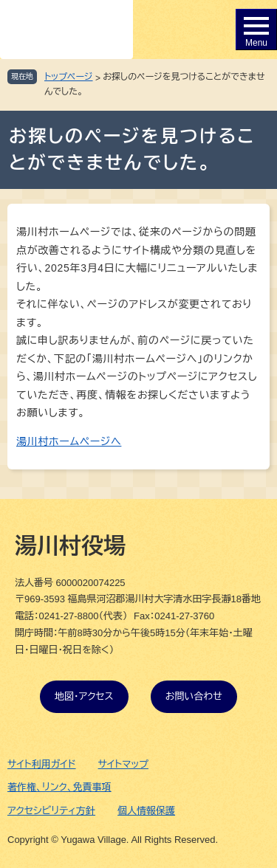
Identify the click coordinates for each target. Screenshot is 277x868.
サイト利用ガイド (42, 764)
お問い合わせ (194, 696)
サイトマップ (123, 764)
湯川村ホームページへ (69, 441)
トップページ (69, 77)
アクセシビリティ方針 (51, 811)
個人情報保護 (146, 811)
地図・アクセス (84, 696)
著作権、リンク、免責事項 (59, 787)
